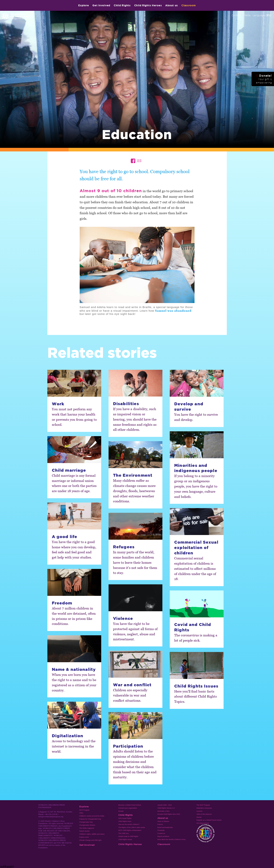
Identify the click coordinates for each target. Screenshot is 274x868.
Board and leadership (165, 827)
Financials (161, 830)
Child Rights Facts (125, 821)
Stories (199, 817)
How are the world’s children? (129, 824)
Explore (84, 5)
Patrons (160, 824)
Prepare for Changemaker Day (90, 819)
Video (81, 813)
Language (262, 15)
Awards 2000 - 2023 (165, 805)
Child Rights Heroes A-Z (166, 808)
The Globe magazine (87, 828)
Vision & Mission (163, 821)
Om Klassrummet (203, 823)
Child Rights (122, 5)
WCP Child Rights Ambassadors (130, 830)
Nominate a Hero (163, 811)
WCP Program (85, 810)
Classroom (188, 5)
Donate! (264, 79)
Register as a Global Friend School (209, 820)
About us (172, 5)
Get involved (101, 5)
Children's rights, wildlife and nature (92, 834)
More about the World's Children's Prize (171, 839)
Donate (121, 811)
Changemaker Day (86, 822)
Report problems (163, 836)
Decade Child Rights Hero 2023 (169, 814)
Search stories (84, 831)
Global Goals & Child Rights (128, 836)
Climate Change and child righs (90, 840)
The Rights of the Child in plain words (132, 827)
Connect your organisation (128, 808)
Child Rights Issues (125, 839)
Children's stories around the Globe (92, 816)
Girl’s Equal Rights (125, 818)
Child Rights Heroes (148, 5)
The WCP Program (203, 805)
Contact (236, 15)
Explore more (84, 837)
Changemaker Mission (87, 825)
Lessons (199, 811)
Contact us (161, 833)
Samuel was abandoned (173, 311)
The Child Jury (123, 833)
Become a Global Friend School (130, 805)
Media (247, 15)
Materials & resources (204, 808)
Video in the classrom (204, 814)
